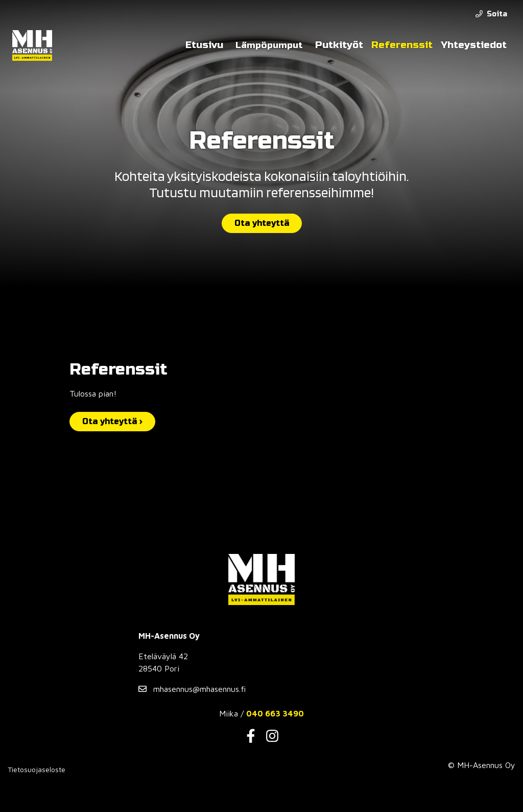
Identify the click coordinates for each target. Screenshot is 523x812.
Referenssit (402, 45)
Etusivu (204, 45)
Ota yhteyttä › (112, 421)
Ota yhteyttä (262, 223)
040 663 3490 (275, 713)
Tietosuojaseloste (37, 769)
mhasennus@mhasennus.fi (192, 689)
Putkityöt (339, 45)
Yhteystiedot (474, 45)
